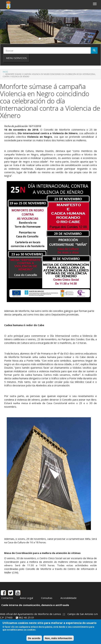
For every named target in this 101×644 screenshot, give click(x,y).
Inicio (5, 72)
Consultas (47, 598)
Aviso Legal (26, 598)
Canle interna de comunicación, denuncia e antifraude (35, 605)
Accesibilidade (69, 598)
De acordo (34, 640)
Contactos (7, 598)
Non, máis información (59, 640)
